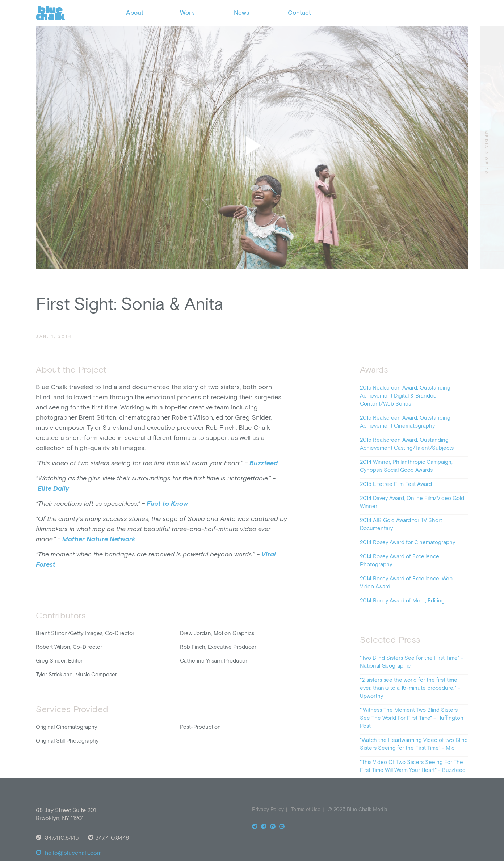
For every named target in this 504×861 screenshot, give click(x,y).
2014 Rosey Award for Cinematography (408, 542)
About (135, 13)
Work (187, 13)
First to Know (167, 503)
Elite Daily (53, 488)
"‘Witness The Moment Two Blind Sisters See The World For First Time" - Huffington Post (412, 718)
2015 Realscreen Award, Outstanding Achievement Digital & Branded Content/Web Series (405, 396)
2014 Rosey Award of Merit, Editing (402, 600)
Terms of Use (306, 809)
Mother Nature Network (99, 539)
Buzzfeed (264, 463)
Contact (299, 13)
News (241, 13)
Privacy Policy (268, 809)
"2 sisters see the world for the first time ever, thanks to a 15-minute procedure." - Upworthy (410, 688)
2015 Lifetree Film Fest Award (396, 484)
